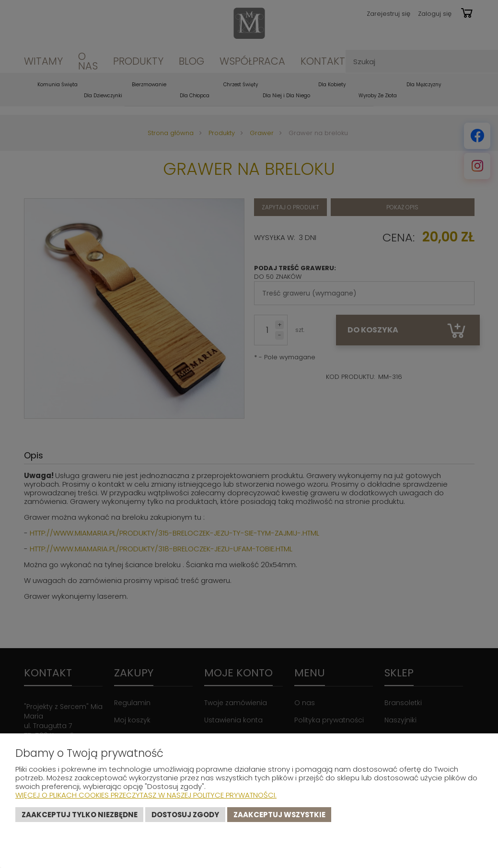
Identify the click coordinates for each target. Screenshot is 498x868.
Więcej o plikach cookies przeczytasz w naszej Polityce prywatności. (146, 795)
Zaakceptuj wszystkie (279, 815)
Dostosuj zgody (185, 815)
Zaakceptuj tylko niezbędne (80, 815)
